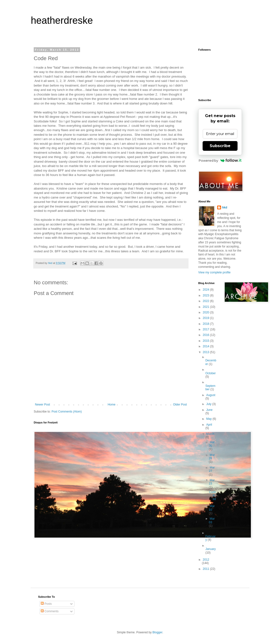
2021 (206, 307)
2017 (206, 329)
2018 (206, 324)
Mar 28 (212, 457)
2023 (206, 295)
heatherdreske (62, 20)
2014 (206, 346)
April (209, 425)
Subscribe (220, 146)
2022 (206, 301)
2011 (206, 569)
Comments (50, 611)
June (209, 410)
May (209, 419)
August (211, 395)
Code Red (212, 496)
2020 (206, 312)
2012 (206, 560)
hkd (225, 207)
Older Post (180, 405)
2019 (206, 318)
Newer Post (42, 405)
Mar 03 (212, 520)
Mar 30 (212, 444)
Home (112, 405)
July (209, 404)
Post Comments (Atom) (67, 412)
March (210, 434)
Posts (46, 604)
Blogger (157, 632)
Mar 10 (212, 508)
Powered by (220, 160)
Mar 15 (212, 482)
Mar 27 (212, 469)
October (210, 373)
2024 (206, 290)
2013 (206, 352)
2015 (206, 341)
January (210, 549)
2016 (206, 335)
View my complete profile (214, 272)
